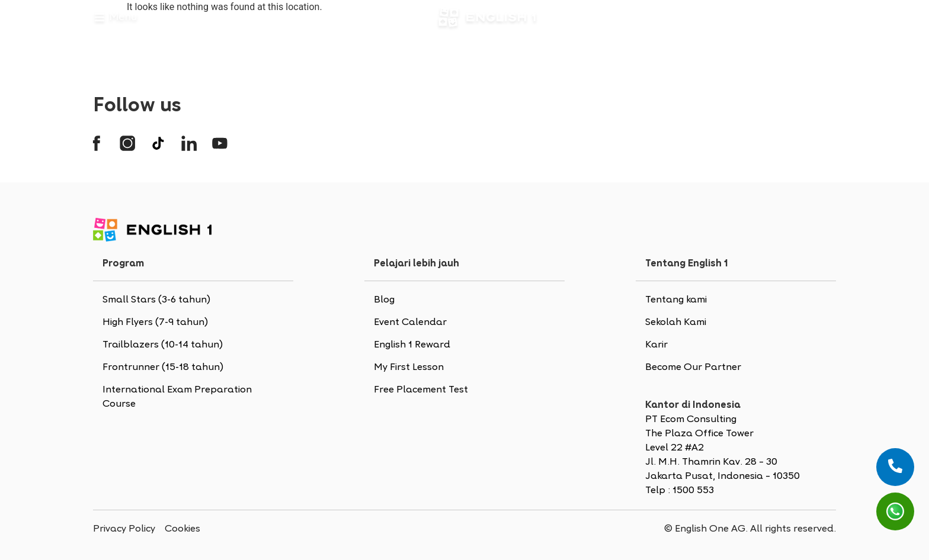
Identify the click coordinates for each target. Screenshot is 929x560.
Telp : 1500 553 (680, 491)
